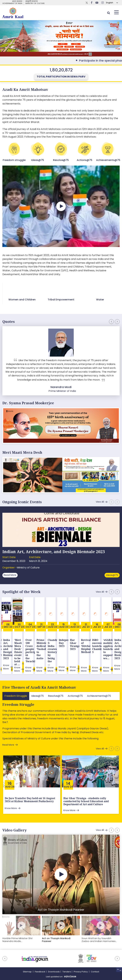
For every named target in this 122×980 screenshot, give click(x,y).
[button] (116, 39)
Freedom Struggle (18, 695)
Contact (95, 962)
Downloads (54, 962)
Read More (11, 573)
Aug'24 (10, 777)
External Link (61, 39)
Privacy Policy (81, 962)
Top (117, 969)
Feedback (40, 962)
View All (99, 500)
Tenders (67, 962)
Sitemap (27, 962)
